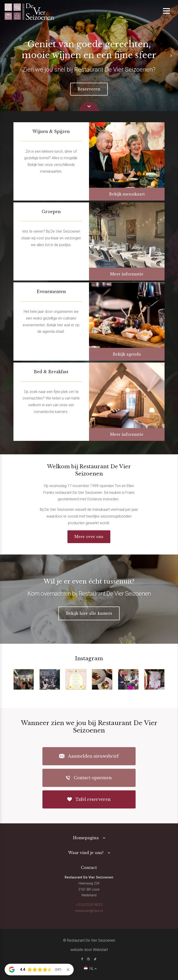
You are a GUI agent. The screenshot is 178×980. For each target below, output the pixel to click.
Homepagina (86, 838)
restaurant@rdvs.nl (89, 911)
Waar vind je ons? (86, 853)
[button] (171, 56)
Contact (89, 868)
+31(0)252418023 (89, 905)
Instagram (89, 658)
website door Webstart (89, 950)
